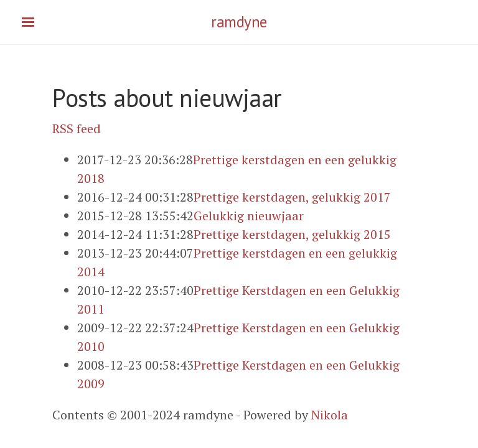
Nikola (330, 415)
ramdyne (239, 22)
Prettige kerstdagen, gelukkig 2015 (292, 234)
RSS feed (77, 128)
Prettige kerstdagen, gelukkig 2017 (292, 197)
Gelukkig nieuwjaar (249, 216)
